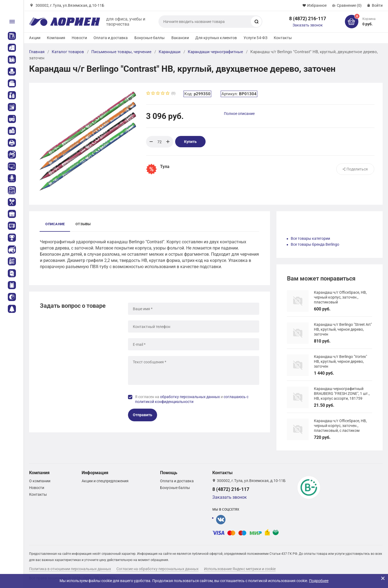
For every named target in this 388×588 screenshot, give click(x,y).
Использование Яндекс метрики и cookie (240, 569)
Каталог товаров (68, 52)
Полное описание (239, 114)
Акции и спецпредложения (105, 481)
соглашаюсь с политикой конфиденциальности (192, 399)
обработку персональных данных (190, 397)
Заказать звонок (308, 25)
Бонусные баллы (150, 38)
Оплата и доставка (111, 38)
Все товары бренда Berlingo (315, 244)
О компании (40, 481)
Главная (37, 52)
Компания (56, 38)
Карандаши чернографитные (215, 52)
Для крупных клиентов (216, 38)
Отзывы (83, 224)
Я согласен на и (192, 399)
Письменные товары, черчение (121, 52)
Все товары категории (310, 238)
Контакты (283, 38)
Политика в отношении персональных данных (70, 569)
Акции (35, 38)
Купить (190, 142)
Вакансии (180, 38)
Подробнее (319, 581)
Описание (55, 224)
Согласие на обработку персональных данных (157, 569)
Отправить (143, 415)
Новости (79, 38)
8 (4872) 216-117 (308, 18)
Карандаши (170, 52)
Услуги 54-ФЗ (256, 38)
